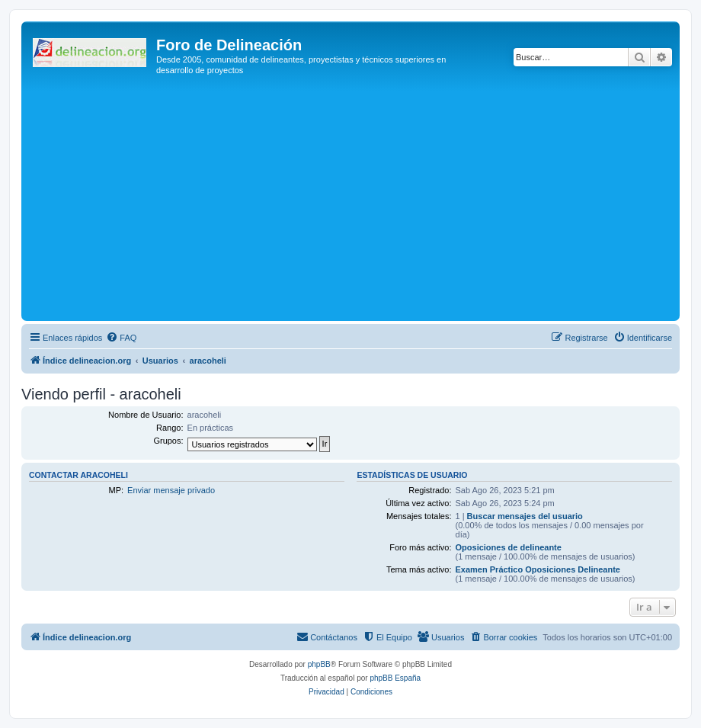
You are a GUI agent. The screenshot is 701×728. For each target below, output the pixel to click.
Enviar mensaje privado (171, 490)
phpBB (319, 664)
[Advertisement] (363, 203)
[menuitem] (121, 338)
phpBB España (395, 678)
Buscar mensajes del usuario (525, 516)
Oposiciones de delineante (509, 547)
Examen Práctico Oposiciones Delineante (538, 569)
